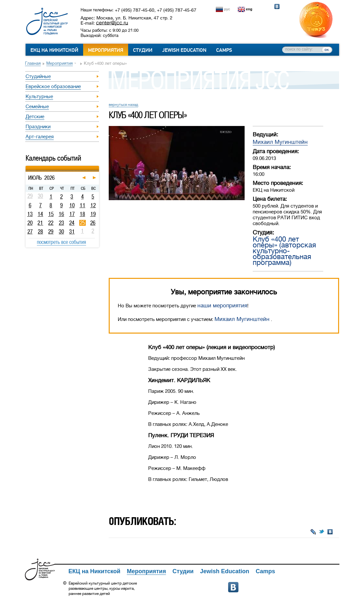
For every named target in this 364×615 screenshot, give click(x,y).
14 (40, 214)
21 (40, 223)
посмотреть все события (61, 242)
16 (61, 214)
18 (82, 214)
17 (72, 214)
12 (93, 205)
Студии (143, 50)
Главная (33, 63)
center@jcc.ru (112, 23)
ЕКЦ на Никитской (54, 50)
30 (61, 232)
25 (83, 223)
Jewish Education (184, 50)
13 (30, 214)
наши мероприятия (222, 306)
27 (30, 232)
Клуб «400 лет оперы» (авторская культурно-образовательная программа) (284, 251)
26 (93, 223)
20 (30, 223)
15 (51, 214)
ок (327, 50)
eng (249, 9)
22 (51, 223)
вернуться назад (123, 105)
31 (72, 232)
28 (40, 232)
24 (72, 223)
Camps (224, 50)
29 (51, 232)
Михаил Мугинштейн (280, 142)
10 (72, 205)
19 (93, 214)
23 (61, 223)
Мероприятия (106, 50)
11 (83, 205)
